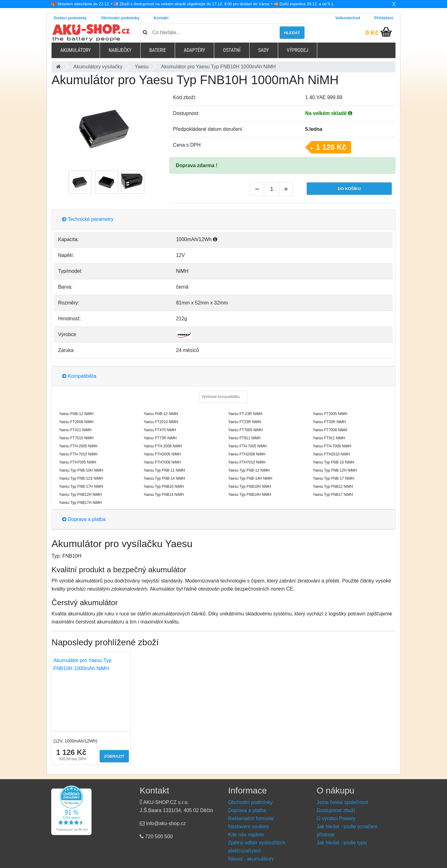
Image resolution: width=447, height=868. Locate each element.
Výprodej (298, 50)
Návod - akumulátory (251, 859)
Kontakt (161, 18)
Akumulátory (75, 50)
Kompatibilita (79, 376)
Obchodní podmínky (120, 18)
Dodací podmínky (70, 18)
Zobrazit (114, 756)
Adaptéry (194, 50)
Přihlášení (384, 18)
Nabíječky (120, 50)
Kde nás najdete (246, 835)
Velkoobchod (348, 18)
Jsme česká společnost (342, 802)
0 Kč (372, 33)
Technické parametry (88, 219)
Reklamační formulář (251, 818)
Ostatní (232, 50)
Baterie (158, 50)
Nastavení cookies (248, 827)
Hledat (292, 33)
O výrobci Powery (336, 818)
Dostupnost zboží (336, 810)
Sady (264, 50)
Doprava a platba (84, 519)
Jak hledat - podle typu (342, 843)
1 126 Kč (331, 147)
